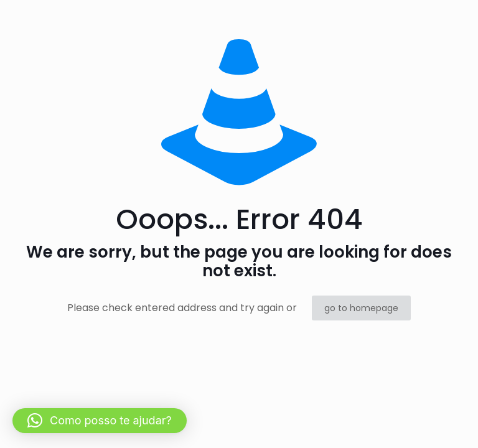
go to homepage (361, 308)
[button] (100, 421)
